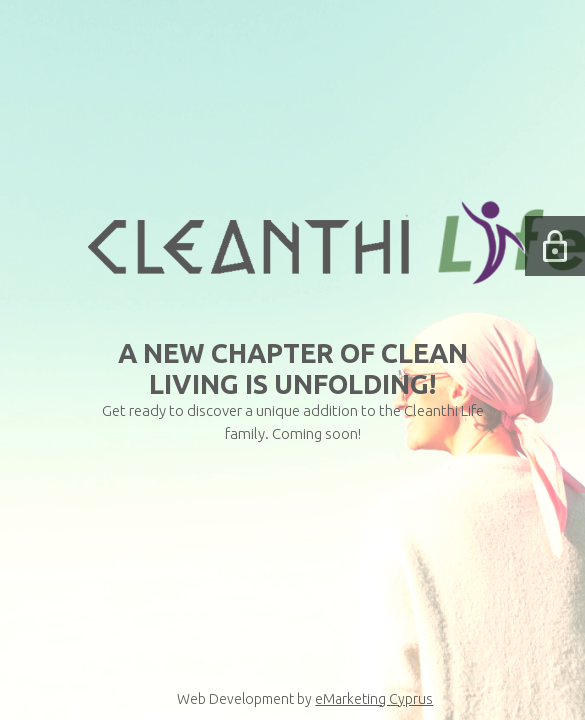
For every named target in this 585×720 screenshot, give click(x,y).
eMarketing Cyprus (374, 699)
